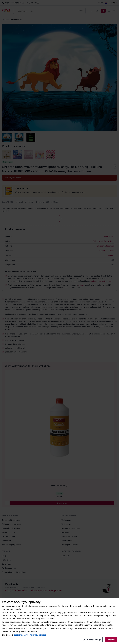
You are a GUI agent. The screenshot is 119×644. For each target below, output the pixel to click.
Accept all (111, 640)
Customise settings (92, 640)
